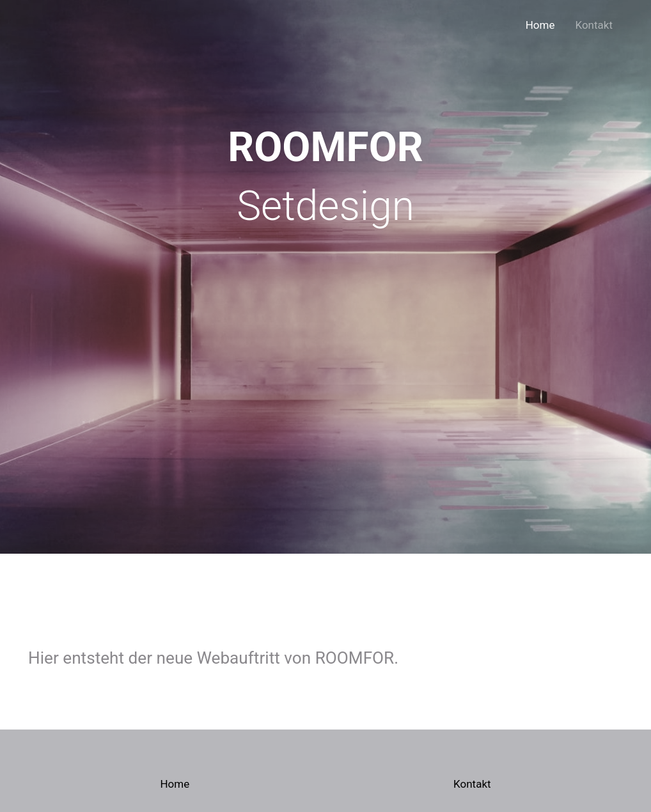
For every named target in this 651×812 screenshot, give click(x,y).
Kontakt (594, 25)
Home (540, 25)
